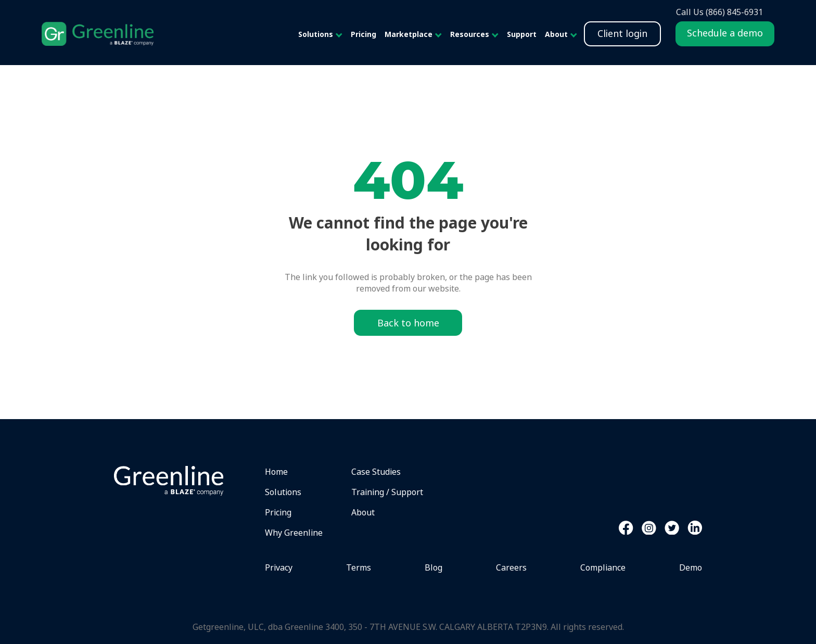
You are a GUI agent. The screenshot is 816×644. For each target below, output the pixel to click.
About (556, 34)
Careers (511, 567)
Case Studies (376, 472)
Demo (691, 567)
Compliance (603, 567)
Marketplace (409, 34)
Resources (470, 34)
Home (276, 472)
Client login (622, 33)
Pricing (364, 34)
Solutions (316, 34)
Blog (433, 567)
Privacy (279, 567)
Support (522, 34)
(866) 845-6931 (734, 12)
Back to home (408, 323)
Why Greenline (294, 533)
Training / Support (387, 492)
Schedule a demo (725, 33)
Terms (359, 567)
